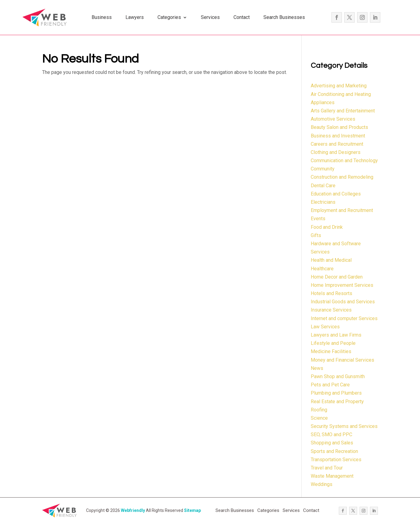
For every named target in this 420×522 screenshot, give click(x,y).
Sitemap (192, 510)
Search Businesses (284, 17)
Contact (242, 17)
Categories (169, 17)
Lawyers (135, 17)
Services (210, 17)
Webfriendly (133, 510)
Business (102, 17)
